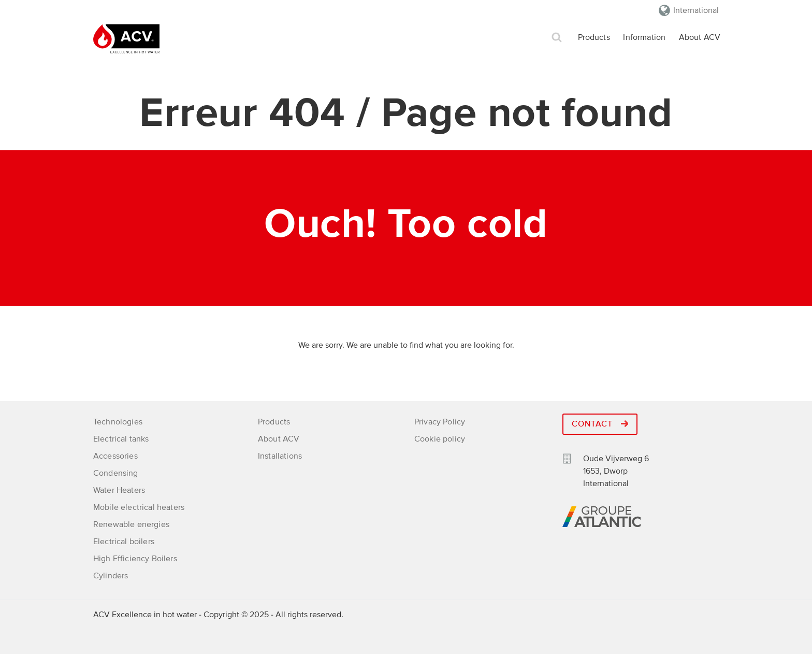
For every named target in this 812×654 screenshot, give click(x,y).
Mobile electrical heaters (139, 507)
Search (557, 38)
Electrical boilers (124, 542)
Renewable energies (131, 524)
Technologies (118, 422)
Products (594, 37)
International (696, 10)
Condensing (116, 473)
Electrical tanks (121, 439)
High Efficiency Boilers (135, 559)
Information (644, 37)
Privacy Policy (440, 422)
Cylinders (111, 576)
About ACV (700, 37)
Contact (600, 424)
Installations (280, 456)
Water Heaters (119, 490)
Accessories (115, 456)
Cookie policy (440, 439)
